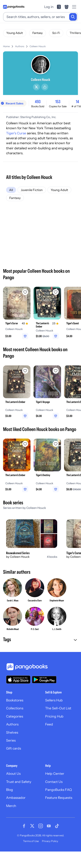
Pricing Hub (54, 716)
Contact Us (54, 782)
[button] (40, 640)
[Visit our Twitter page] (32, 826)
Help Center (55, 774)
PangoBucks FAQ (59, 790)
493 (38, 102)
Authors (20, 46)
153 (58, 102)
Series (11, 740)
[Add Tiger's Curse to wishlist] (25, 292)
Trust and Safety (19, 782)
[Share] (45, 87)
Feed (49, 724)
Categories (15, 716)
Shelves (12, 732)
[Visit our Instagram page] (41, 826)
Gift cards (14, 748)
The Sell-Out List (58, 708)
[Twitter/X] (36, 87)
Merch (11, 806)
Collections (15, 708)
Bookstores (15, 700)
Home (6, 46)
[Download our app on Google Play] (44, 680)
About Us (13, 774)
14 (77, 102)
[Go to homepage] (14, 7)
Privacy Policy (50, 841)
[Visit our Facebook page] (24, 826)
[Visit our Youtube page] (49, 826)
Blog (10, 790)
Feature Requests (59, 798)
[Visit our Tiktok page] (57, 826)
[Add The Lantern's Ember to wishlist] (56, 292)
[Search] (73, 17)
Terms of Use (31, 841)
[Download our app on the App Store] (18, 680)
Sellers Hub (54, 700)
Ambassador (16, 798)
